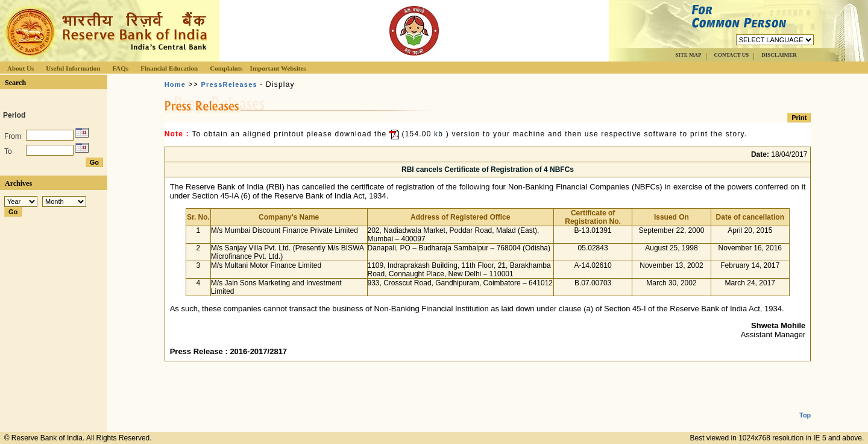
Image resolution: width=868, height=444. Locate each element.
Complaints (226, 68)
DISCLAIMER (779, 55)
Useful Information (73, 68)
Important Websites (278, 68)
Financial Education (169, 68)
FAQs (120, 68)
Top (805, 405)
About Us (20, 68)
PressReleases (229, 84)
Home (175, 84)
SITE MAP (688, 55)
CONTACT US (731, 55)
